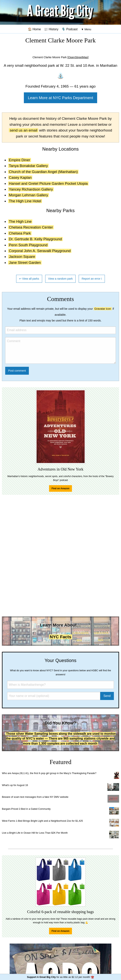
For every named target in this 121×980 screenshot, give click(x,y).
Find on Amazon (60, 488)
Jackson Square (22, 257)
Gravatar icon (103, 309)
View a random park (60, 279)
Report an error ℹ (92, 279)
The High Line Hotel (25, 201)
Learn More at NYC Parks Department (60, 98)
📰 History (51, 29)
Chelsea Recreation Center (31, 227)
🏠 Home (34, 29)
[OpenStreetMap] (78, 57)
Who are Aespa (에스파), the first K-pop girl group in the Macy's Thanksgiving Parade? (49, 773)
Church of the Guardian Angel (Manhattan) (43, 172)
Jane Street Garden (25, 263)
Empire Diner (20, 160)
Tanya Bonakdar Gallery (28, 166)
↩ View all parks (29, 279)
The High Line (20, 221)
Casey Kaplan (20, 178)
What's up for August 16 (15, 785)
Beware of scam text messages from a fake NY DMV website (35, 797)
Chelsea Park (20, 233)
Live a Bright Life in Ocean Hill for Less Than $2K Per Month (35, 833)
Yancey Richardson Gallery (31, 189)
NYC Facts (61, 637)
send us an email (23, 130)
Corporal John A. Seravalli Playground (40, 251)
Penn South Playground (28, 245)
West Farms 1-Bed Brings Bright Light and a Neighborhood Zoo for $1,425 (42, 821)
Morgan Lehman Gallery (28, 195)
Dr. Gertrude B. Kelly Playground (35, 239)
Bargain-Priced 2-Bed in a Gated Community (26, 809)
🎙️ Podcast (70, 29)
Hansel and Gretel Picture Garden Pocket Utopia (48, 183)
